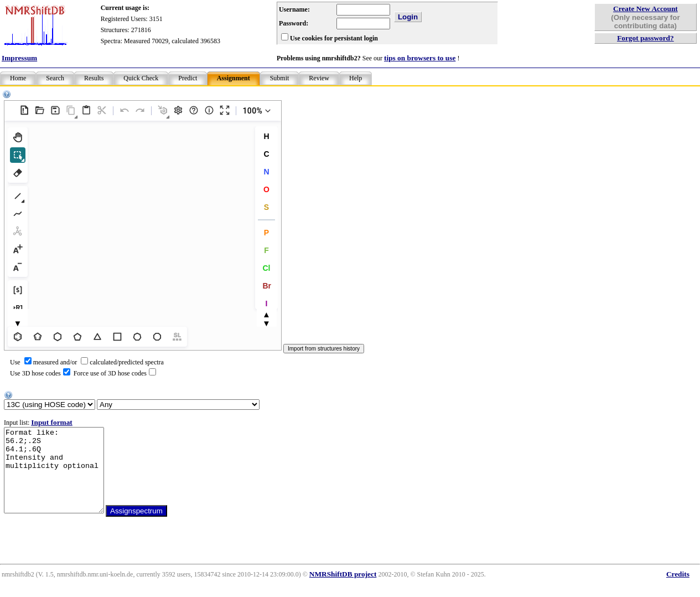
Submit (280, 78)
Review (319, 78)
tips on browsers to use (420, 58)
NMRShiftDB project (343, 591)
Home (18, 78)
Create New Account (645, 9)
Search (55, 78)
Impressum (19, 58)
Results (94, 78)
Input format (51, 422)
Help (356, 78)
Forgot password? (645, 38)
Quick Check (141, 78)
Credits (678, 591)
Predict (188, 78)
